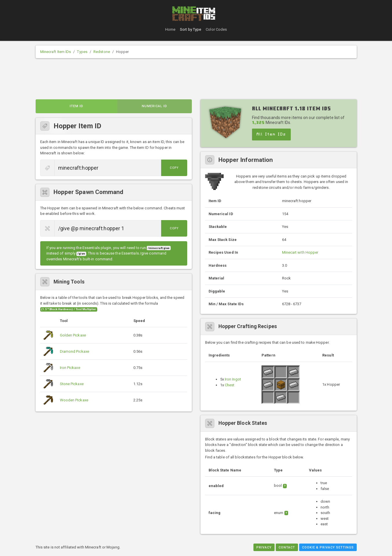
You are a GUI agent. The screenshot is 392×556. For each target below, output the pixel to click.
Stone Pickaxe (72, 384)
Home (170, 29)
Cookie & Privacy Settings (328, 547)
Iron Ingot (233, 379)
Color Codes (216, 29)
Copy (174, 168)
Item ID (77, 106)
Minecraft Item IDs (56, 52)
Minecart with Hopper (300, 252)
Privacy (264, 547)
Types (82, 52)
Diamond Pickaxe (75, 351)
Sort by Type (191, 29)
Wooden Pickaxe (74, 400)
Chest (230, 385)
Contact (287, 547)
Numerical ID (154, 106)
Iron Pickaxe (70, 368)
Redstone (102, 52)
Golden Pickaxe (73, 335)
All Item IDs (271, 134)
